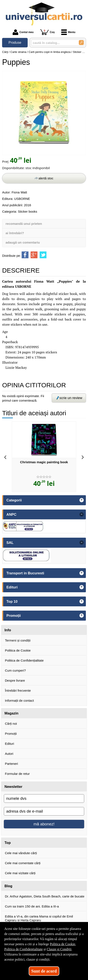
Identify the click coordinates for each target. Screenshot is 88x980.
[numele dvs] (44, 799)
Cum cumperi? (15, 670)
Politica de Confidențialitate (24, 660)
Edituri (10, 744)
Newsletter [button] (13, 787)
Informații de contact (19, 701)
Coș (47, 32)
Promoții (11, 734)
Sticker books (27, 211)
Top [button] (8, 843)
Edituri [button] (12, 587)
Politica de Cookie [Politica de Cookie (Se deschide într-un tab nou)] (63, 944)
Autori (9, 754)
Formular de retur (17, 774)
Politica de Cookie (18, 650)
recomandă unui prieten (24, 224)
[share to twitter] (43, 255)
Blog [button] (8, 886)
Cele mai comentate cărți (23, 863)
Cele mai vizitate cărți (20, 873)
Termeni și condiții (18, 640)
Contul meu (23, 32)
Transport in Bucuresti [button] (25, 573)
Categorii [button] (14, 500)
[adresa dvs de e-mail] (44, 811)
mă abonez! (44, 824)
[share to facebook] (25, 255)
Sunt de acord (44, 971)
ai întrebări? (15, 233)
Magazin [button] (11, 713)
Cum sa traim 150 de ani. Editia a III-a (32, 906)
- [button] (82, 514)
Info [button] (8, 630)
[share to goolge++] (34, 255)
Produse (15, 43)
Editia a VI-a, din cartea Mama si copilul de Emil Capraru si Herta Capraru (39, 918)
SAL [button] (10, 543)
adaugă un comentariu (23, 242)
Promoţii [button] (14, 616)
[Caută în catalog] (81, 43)
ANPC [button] (11, 514)
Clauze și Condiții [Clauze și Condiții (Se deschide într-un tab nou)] (59, 949)
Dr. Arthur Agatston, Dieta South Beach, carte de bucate (45, 896)
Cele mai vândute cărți (21, 853)
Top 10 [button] (12, 601)
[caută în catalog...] (53, 43)
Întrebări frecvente (18, 690)
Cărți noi (11, 724)
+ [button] (82, 500)
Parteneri (11, 764)
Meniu (68, 32)
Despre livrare (15, 680)
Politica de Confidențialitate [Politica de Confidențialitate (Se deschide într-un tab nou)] (24, 949)
